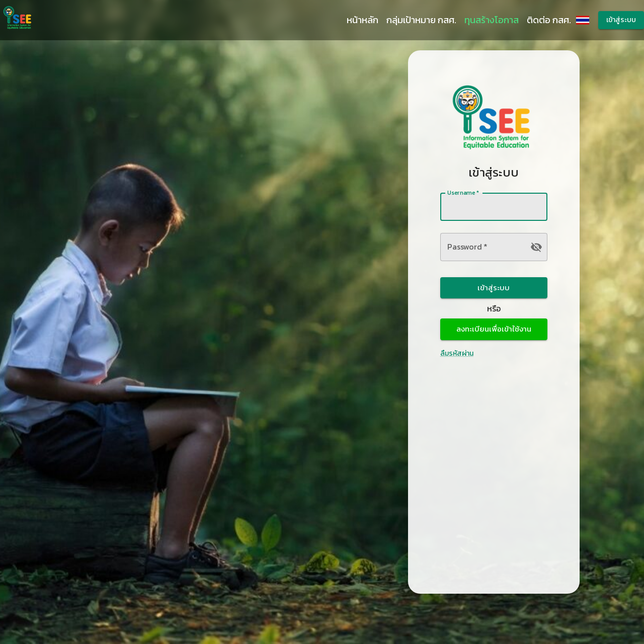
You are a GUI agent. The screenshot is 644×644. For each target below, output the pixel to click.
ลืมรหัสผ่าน (457, 353)
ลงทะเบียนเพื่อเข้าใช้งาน (494, 329)
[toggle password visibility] (536, 247)
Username (463, 192)
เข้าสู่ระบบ (621, 20)
